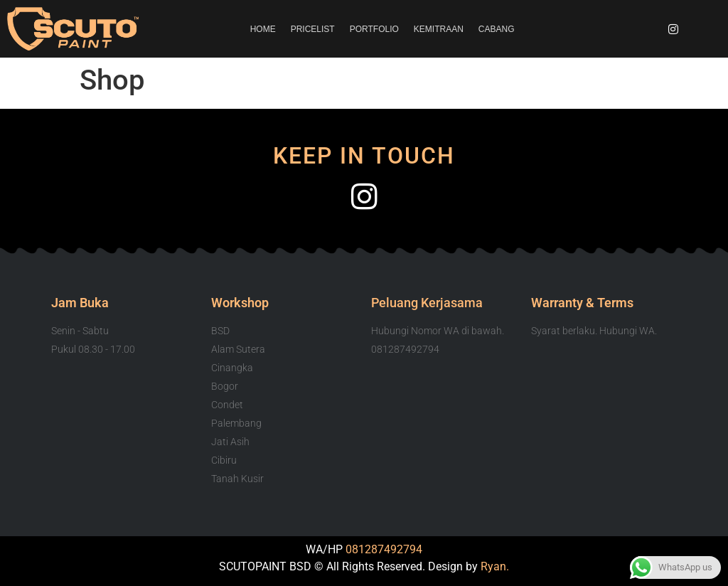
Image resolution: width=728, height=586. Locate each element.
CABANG (497, 29)
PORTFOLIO (374, 29)
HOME (263, 29)
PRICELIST (313, 29)
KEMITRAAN (439, 29)
